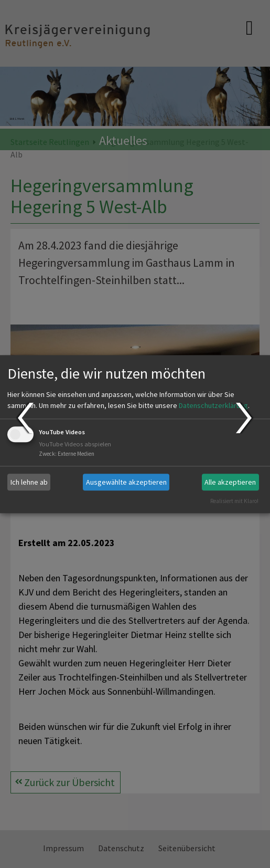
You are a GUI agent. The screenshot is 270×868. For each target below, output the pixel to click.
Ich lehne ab (29, 482)
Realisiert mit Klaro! (234, 501)
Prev (25, 418)
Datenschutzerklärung (213, 406)
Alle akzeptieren (230, 482)
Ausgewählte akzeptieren (126, 482)
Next (245, 418)
